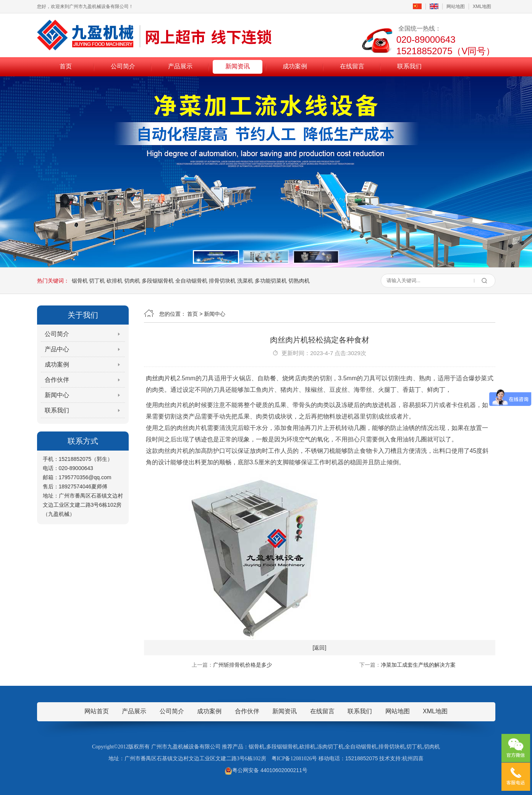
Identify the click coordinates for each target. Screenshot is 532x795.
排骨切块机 (222, 281)
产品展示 (180, 66)
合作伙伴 (57, 380)
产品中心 (57, 349)
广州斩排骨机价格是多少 (243, 665)
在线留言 (352, 66)
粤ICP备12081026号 (294, 759)
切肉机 (132, 281)
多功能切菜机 (271, 281)
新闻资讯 (238, 66)
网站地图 (456, 6)
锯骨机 (80, 281)
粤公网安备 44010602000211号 (266, 770)
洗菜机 (245, 281)
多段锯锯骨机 (158, 281)
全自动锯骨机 (191, 281)
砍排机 (115, 281)
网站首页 (97, 711)
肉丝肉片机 (161, 378)
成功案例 (295, 66)
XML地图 (482, 6)
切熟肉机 (299, 281)
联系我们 (409, 66)
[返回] (320, 648)
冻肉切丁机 (330, 747)
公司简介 (123, 66)
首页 (66, 66)
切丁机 (97, 281)
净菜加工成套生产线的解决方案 (418, 665)
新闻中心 (57, 395)
